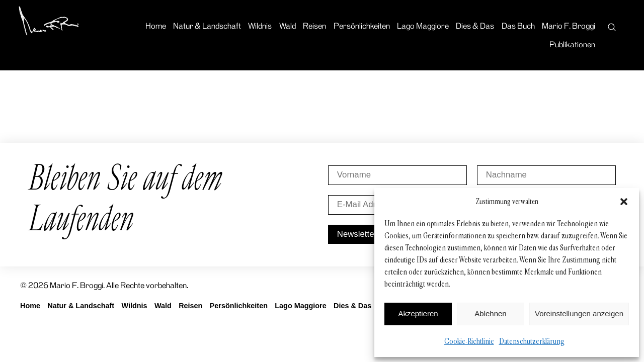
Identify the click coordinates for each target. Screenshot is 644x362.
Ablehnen (490, 313)
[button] (624, 202)
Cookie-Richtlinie (469, 341)
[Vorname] (397, 175)
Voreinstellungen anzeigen (579, 313)
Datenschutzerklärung (532, 341)
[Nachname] (546, 175)
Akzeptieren (418, 313)
